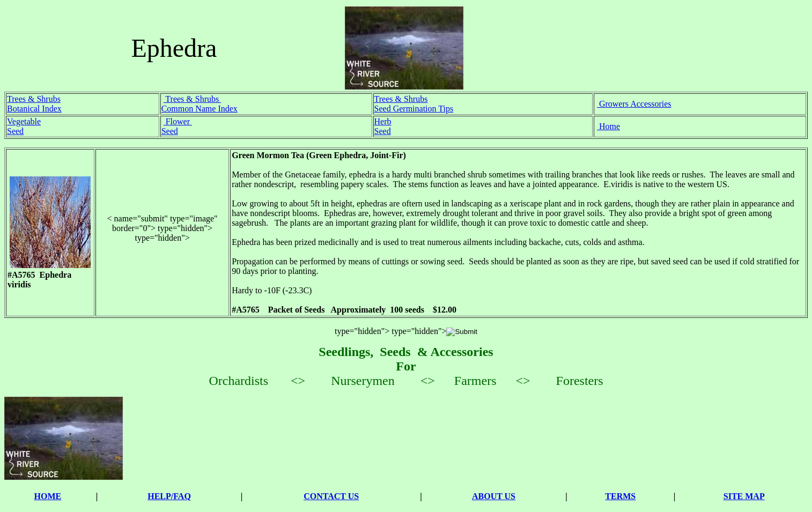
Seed (15, 131)
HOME (48, 496)
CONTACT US (331, 496)
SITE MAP (744, 496)
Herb (383, 121)
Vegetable (24, 121)
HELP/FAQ (169, 496)
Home (608, 126)
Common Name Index (200, 109)
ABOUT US (494, 496)
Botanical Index (34, 109)
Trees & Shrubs (34, 99)
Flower (178, 121)
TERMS (620, 496)
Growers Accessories (634, 104)
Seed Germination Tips (414, 109)
